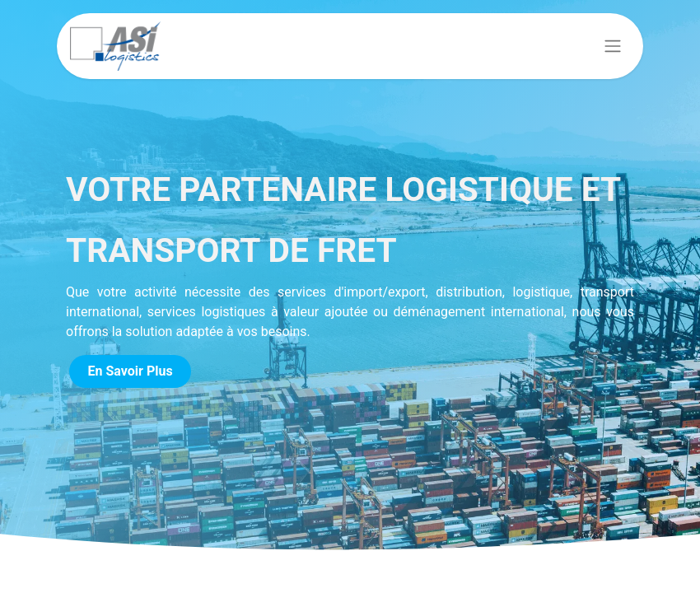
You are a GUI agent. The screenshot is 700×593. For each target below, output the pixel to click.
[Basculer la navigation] (613, 47)
